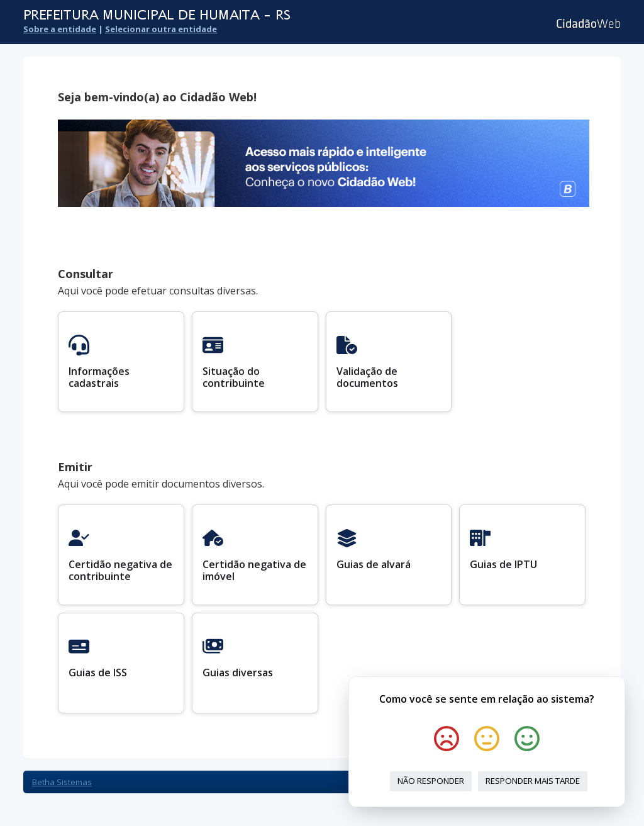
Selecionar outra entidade (161, 29)
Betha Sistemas (62, 782)
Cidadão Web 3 (587, 24)
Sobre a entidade (60, 29)
